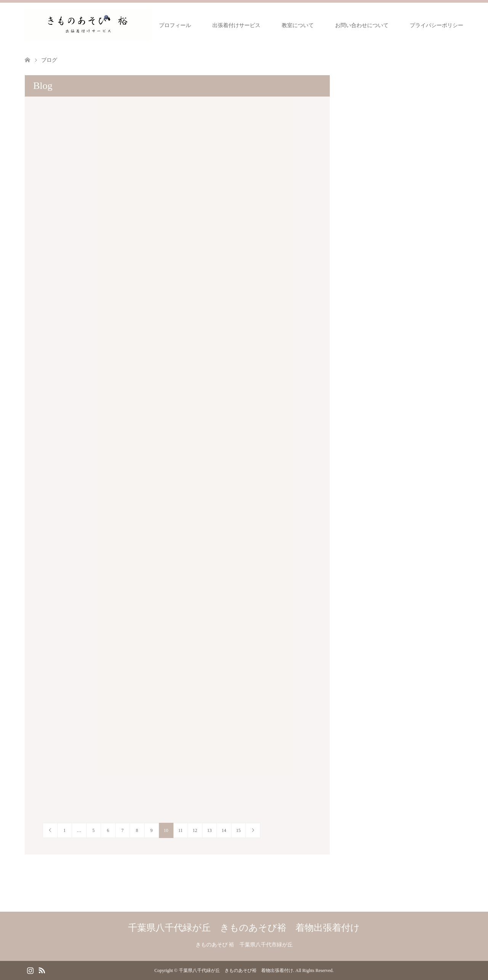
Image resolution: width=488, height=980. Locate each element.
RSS (42, 970)
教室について (298, 25)
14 (224, 830)
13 (209, 830)
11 (180, 830)
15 (238, 830)
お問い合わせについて (362, 25)
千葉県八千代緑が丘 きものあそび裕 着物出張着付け (244, 928)
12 (195, 830)
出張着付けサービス (236, 25)
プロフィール (175, 25)
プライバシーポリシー (437, 25)
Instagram (30, 970)
